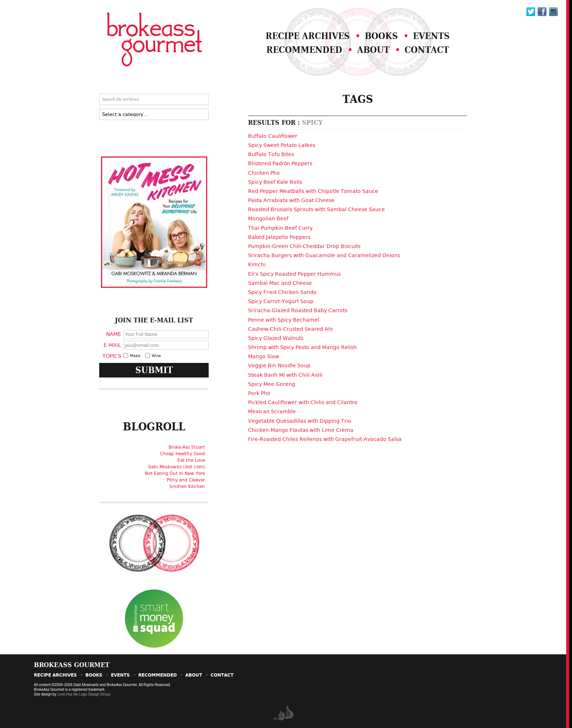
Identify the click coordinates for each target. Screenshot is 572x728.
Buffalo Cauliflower (273, 136)
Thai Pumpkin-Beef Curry (280, 228)
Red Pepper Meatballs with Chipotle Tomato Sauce (313, 191)
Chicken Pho (264, 173)
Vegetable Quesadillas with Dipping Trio (300, 421)
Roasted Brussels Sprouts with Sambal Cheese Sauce (316, 209)
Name (114, 334)
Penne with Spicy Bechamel (284, 320)
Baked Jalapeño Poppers (279, 237)
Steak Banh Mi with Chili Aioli (285, 375)
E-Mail (112, 345)
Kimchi (257, 264)
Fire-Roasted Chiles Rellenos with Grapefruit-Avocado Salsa (325, 439)
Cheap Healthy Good (183, 454)
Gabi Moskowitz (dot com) (177, 467)
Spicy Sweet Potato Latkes (282, 145)
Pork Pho (259, 393)
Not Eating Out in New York (175, 473)
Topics (112, 356)
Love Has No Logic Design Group (84, 694)
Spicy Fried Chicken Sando (282, 292)
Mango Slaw (264, 356)
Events (431, 36)
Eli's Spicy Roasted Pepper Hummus (294, 274)
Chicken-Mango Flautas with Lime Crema (301, 430)
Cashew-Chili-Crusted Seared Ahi (291, 329)
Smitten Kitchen (187, 487)
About (373, 50)
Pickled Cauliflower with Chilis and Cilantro (303, 402)
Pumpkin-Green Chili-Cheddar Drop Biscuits (304, 246)
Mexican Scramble (272, 411)
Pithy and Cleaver (186, 480)
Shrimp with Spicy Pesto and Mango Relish (302, 347)
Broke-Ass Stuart (187, 447)
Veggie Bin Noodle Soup (279, 365)
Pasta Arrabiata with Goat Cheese (291, 200)
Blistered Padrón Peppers (280, 163)
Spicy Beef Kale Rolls (275, 182)
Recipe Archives (308, 36)
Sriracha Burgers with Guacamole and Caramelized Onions (324, 255)
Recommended (304, 50)
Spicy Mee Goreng (272, 384)
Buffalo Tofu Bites (271, 154)
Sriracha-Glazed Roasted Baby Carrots (298, 310)
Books (381, 36)
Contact (427, 50)
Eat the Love (191, 460)
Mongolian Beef (268, 218)
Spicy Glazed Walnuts (276, 338)
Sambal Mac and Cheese (280, 283)
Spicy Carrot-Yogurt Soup (281, 301)
